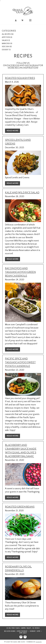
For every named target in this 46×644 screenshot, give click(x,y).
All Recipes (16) (8, 34)
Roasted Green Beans (20, 507)
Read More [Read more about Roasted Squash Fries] (13, 131)
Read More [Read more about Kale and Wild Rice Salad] (13, 259)
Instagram (31, 65)
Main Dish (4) (7, 44)
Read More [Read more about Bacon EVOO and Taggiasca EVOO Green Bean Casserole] (13, 349)
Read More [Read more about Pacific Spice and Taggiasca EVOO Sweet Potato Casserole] (13, 436)
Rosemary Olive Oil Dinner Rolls (18, 568)
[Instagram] (21, 637)
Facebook (13, 65)
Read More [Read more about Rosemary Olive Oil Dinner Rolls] (13, 615)
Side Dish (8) (7, 47)
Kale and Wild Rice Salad (22, 193)
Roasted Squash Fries (20, 78)
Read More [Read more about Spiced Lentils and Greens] (13, 183)
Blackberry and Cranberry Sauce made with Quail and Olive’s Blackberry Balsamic (21, 451)
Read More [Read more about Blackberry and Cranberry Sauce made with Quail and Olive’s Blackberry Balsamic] (13, 497)
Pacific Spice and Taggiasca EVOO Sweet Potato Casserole (20, 362)
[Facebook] (25, 637)
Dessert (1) (6, 50)
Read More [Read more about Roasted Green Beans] (13, 557)
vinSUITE (39, 642)
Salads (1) (6, 40)
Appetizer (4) (7, 37)
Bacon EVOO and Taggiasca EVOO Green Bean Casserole (20, 272)
